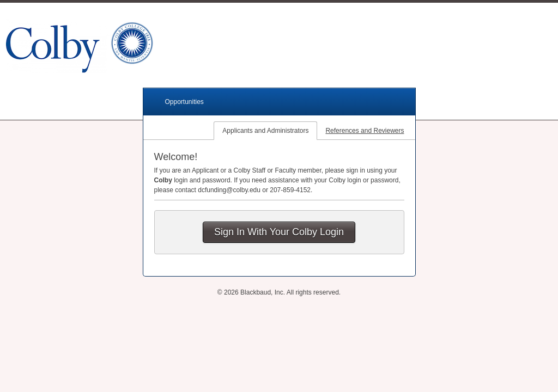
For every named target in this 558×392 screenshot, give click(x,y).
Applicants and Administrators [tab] (265, 131)
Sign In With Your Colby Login (279, 232)
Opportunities (184, 102)
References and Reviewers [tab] (365, 131)
